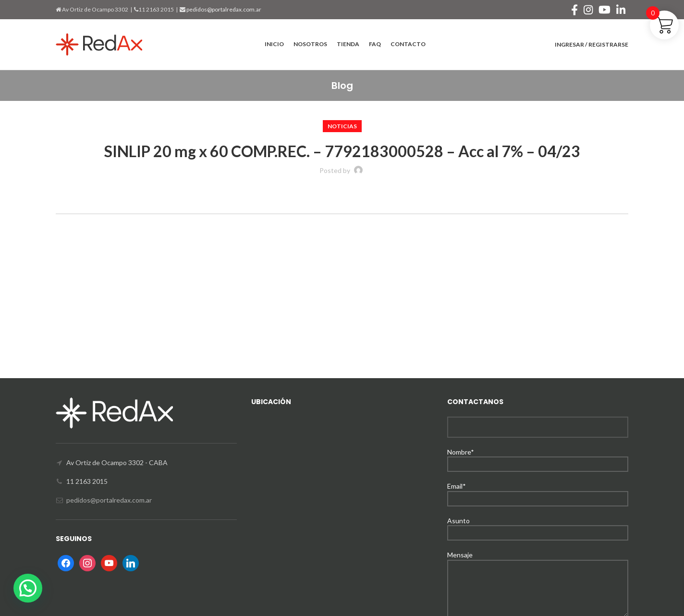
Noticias (342, 126)
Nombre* (538, 458)
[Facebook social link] (574, 10)
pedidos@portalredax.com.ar (223, 9)
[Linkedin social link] (621, 10)
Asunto (538, 526)
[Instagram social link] (588, 10)
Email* (538, 492)
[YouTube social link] (605, 10)
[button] (28, 588)
